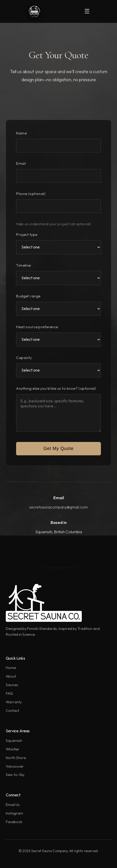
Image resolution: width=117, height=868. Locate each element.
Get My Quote (58, 449)
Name (21, 133)
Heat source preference (37, 327)
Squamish (14, 741)
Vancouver (15, 766)
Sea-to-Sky (15, 775)
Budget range (28, 296)
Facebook (14, 822)
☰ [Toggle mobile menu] (87, 11)
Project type (27, 235)
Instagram (14, 813)
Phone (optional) (31, 194)
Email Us (13, 805)
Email (21, 163)
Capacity (24, 358)
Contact (12, 711)
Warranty (14, 702)
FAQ (9, 693)
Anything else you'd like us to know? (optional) (56, 388)
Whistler (13, 749)
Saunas (12, 685)
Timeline (23, 265)
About (11, 676)
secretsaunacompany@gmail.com (58, 507)
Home (11, 668)
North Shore (16, 758)
